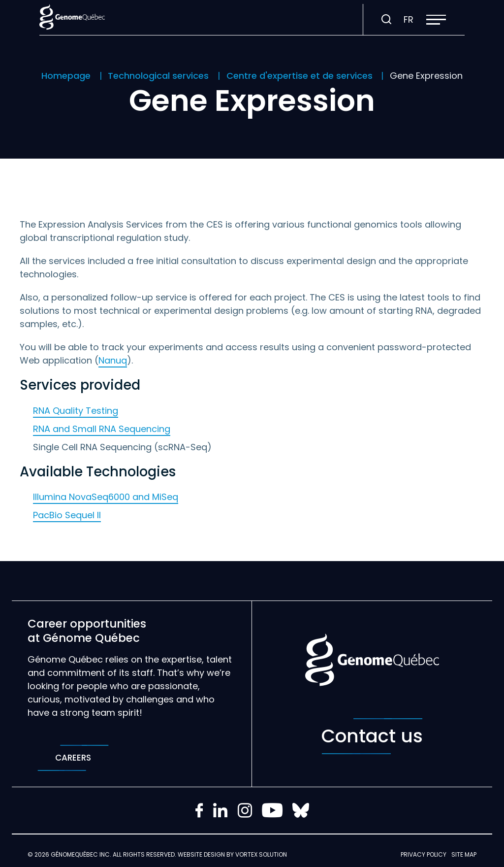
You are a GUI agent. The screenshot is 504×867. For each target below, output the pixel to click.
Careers (73, 758)
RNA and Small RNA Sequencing (102, 429)
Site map (464, 854)
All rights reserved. (144, 854)
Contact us (372, 736)
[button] (436, 20)
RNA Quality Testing (76, 411)
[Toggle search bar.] (386, 20)
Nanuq (113, 360)
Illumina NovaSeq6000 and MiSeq (106, 497)
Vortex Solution (261, 854)
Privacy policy (424, 854)
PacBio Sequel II (67, 515)
